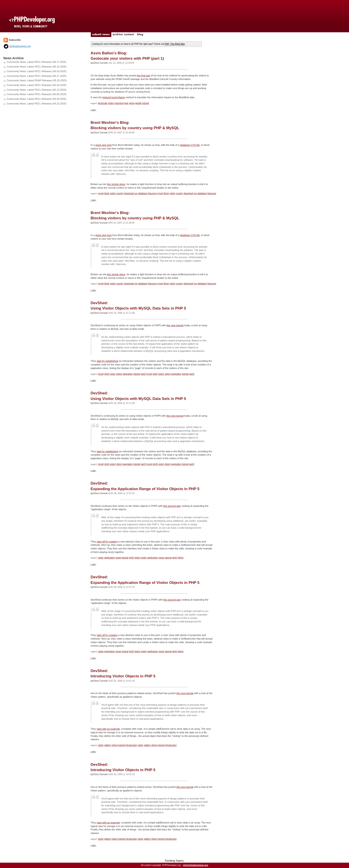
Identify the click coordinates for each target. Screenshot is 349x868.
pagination (128, 374)
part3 (143, 374)
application (110, 558)
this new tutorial (175, 325)
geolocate (103, 103)
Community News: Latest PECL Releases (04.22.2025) (37, 104)
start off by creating (107, 542)
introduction (131, 745)
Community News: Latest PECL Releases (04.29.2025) (37, 99)
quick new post (103, 145)
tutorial (146, 103)
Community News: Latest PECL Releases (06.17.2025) (37, 62)
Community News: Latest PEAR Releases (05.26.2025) (37, 80)
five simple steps (116, 184)
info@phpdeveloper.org (196, 865)
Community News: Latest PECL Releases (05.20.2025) (37, 85)
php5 (107, 374)
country (120, 193)
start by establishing (108, 361)
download (129, 193)
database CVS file (190, 145)
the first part (144, 75)
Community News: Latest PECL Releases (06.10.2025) (37, 67)
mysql (101, 193)
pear (126, 103)
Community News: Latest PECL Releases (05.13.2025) (37, 90)
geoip (132, 103)
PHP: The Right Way (175, 44)
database (143, 193)
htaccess (152, 193)
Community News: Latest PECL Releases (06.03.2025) (37, 71)
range (118, 558)
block (107, 193)
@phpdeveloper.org (17, 46)
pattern (108, 745)
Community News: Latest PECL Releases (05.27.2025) (37, 76)
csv (136, 193)
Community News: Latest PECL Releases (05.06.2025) (37, 94)
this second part (172, 506)
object (119, 374)
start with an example (108, 729)
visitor (111, 103)
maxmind (119, 103)
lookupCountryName (114, 97)
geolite (138, 103)
